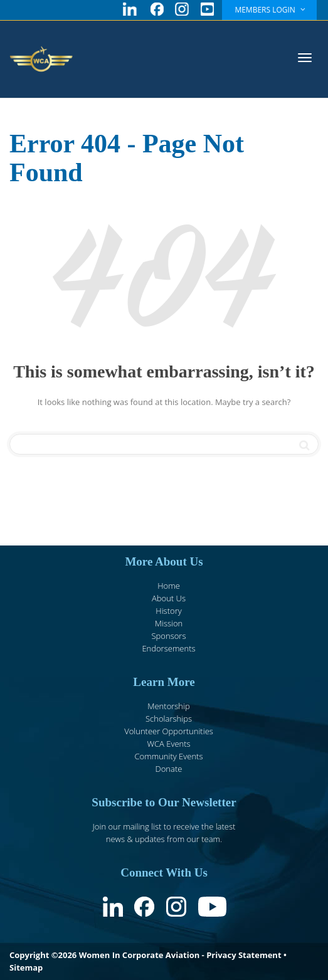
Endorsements (168, 648)
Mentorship (168, 706)
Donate (169, 769)
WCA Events (168, 744)
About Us (169, 598)
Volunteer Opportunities (169, 731)
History (168, 611)
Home (169, 586)
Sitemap (26, 967)
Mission (169, 623)
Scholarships (169, 719)
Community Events (168, 756)
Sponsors (169, 636)
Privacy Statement (244, 955)
